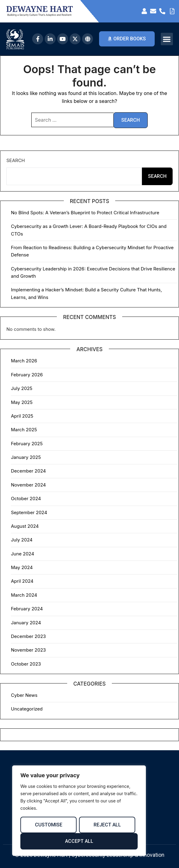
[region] (79, 811)
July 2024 (22, 540)
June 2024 (22, 554)
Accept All (79, 841)
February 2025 (27, 444)
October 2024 (26, 498)
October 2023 (26, 664)
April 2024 (22, 581)
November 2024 (28, 485)
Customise (49, 825)
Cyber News (24, 695)
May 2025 (22, 402)
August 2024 (25, 526)
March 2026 (24, 361)
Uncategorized (27, 709)
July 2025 (22, 388)
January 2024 (26, 623)
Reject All (107, 825)
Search (16, 160)
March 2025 (24, 430)
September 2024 (29, 512)
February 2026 (27, 375)
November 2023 (28, 650)
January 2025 (26, 457)
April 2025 (22, 416)
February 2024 (27, 609)
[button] (167, 39)
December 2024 (28, 471)
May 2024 (22, 567)
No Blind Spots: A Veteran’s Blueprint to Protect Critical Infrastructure (85, 213)
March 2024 (24, 595)
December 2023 (28, 636)
